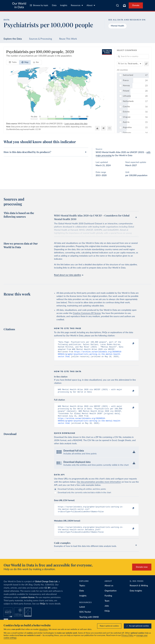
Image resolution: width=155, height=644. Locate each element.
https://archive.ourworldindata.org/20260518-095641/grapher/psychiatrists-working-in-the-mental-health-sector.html (90, 356)
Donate (136, 5)
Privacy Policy (127, 635)
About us (109, 593)
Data (54, 5)
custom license (28, 604)
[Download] (97, 128)
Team (107, 608)
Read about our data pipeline (69, 275)
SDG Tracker (85, 619)
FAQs (43, 611)
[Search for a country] (133, 57)
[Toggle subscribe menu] (124, 5)
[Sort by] (130, 64)
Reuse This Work (68, 39)
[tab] (13, 62)
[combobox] (117, 5)
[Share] (103, 128)
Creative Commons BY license (87, 313)
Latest (82, 614)
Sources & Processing (40, 39)
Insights (64, 5)
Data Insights (136, 598)
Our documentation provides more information (99, 487)
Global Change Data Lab (46, 589)
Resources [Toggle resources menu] (77, 5)
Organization (111, 598)
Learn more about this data (76, 124)
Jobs (107, 613)
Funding (108, 603)
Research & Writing (139, 593)
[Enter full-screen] (109, 128)
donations (43, 629)
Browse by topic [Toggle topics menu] (39, 5)
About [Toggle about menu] (91, 5)
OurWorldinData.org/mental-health (20, 129)
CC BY (38, 129)
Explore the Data (13, 39)
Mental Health (117, 26)
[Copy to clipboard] (130, 344)
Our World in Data (19, 5)
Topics (82, 593)
